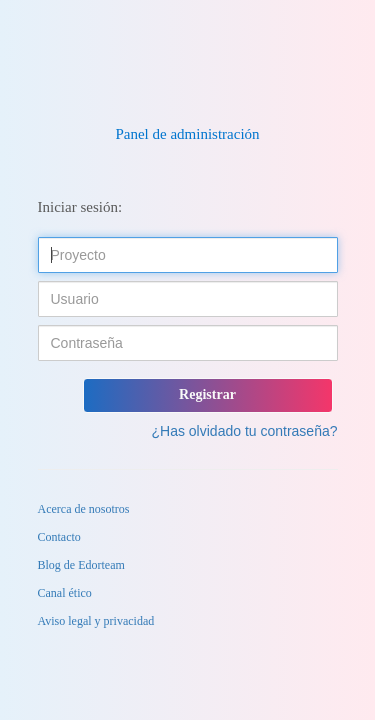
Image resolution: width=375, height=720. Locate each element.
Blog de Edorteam (81, 565)
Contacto (59, 537)
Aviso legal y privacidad (96, 621)
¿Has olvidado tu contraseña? (245, 431)
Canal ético (65, 593)
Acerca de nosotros (84, 509)
